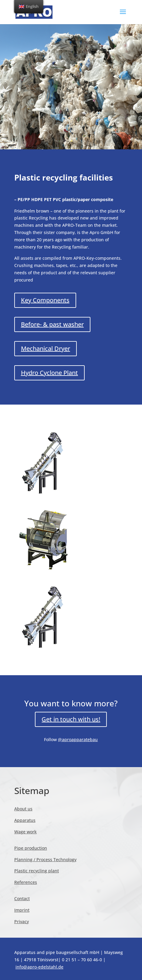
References (26, 882)
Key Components (45, 300)
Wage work (25, 832)
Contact (22, 899)
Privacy (22, 921)
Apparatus (25, 820)
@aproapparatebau (78, 739)
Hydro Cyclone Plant (49, 373)
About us (23, 809)
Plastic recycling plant (37, 871)
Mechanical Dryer (46, 348)
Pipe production (31, 848)
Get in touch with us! (71, 719)
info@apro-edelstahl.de (39, 967)
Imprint (22, 910)
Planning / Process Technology (45, 860)
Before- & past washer (52, 324)
